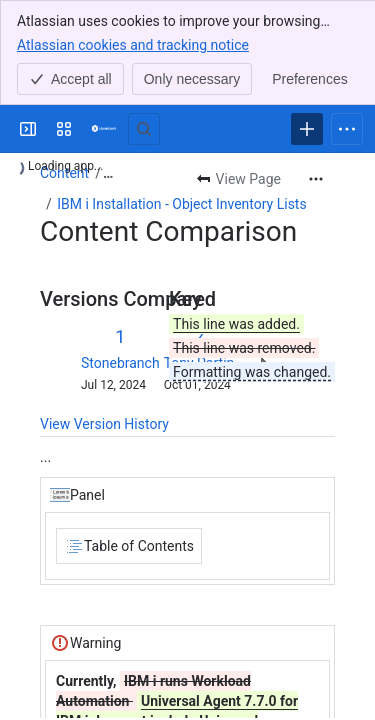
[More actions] (316, 179)
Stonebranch (120, 363)
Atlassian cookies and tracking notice (133, 44)
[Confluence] (104, 129)
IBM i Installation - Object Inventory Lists (181, 204)
